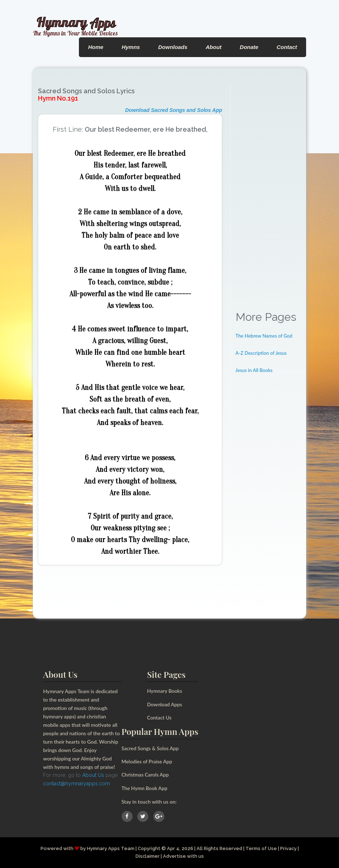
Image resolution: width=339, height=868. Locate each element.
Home (96, 47)
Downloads (173, 47)
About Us (93, 775)
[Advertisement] (268, 193)
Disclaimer (147, 856)
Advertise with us (183, 856)
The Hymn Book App (145, 788)
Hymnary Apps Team (110, 848)
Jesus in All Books (254, 370)
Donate (249, 47)
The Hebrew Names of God (264, 336)
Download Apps (165, 704)
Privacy (289, 848)
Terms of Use (261, 848)
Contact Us (160, 717)
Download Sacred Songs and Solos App (174, 110)
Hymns (131, 47)
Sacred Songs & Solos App (151, 748)
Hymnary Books (165, 691)
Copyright (148, 848)
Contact (287, 47)
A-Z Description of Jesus (261, 353)
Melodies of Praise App (148, 761)
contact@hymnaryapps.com (77, 784)
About (214, 47)
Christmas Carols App (146, 775)
